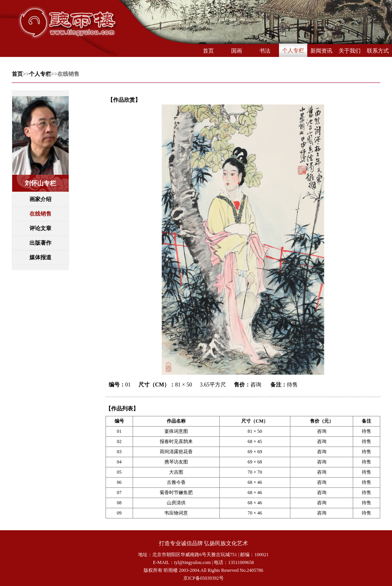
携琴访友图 (176, 462)
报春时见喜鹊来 (176, 441)
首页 (208, 51)
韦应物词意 (176, 513)
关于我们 (350, 51)
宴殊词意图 (176, 431)
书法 (265, 51)
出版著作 (40, 243)
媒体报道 (40, 257)
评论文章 (40, 228)
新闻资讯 (321, 51)
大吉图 (176, 472)
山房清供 (176, 503)
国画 (237, 51)
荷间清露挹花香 (176, 452)
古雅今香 (176, 482)
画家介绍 (40, 199)
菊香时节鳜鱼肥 (176, 493)
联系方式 (378, 51)
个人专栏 (293, 50)
